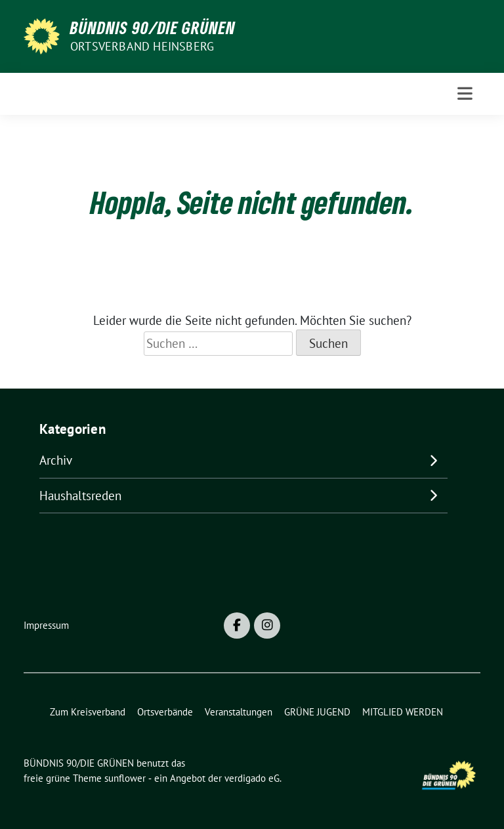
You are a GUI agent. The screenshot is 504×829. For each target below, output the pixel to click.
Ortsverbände (165, 712)
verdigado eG (252, 778)
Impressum (46, 625)
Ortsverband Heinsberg (142, 46)
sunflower (125, 778)
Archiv (56, 460)
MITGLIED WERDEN (403, 712)
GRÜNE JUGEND (317, 712)
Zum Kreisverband (88, 712)
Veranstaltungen (239, 712)
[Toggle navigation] (465, 94)
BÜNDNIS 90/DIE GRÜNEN (153, 28)
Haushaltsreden (80, 496)
